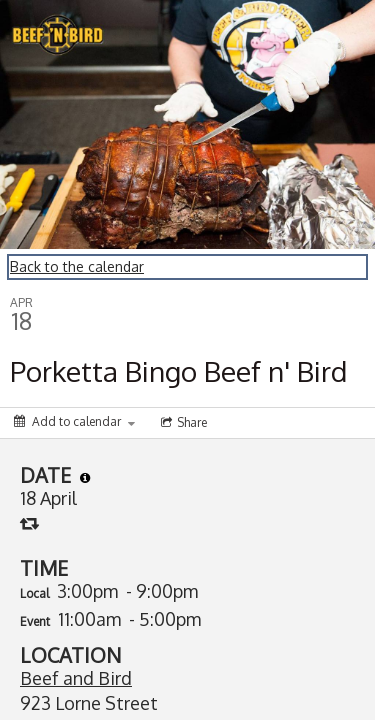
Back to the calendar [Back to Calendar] (77, 266)
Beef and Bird (76, 678)
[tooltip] (85, 478)
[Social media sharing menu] (182, 423)
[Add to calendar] (74, 421)
